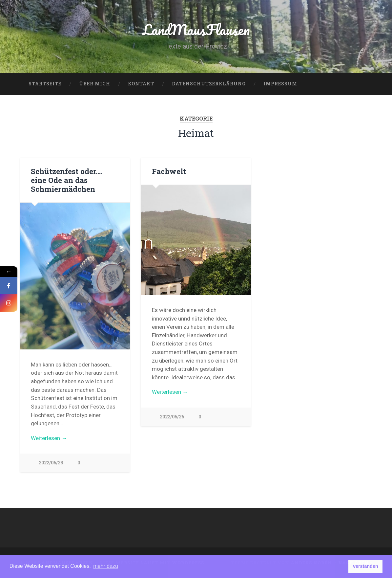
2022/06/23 (51, 463)
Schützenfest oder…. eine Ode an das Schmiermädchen (67, 180)
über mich (95, 84)
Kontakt (141, 84)
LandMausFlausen (196, 29)
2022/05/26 (172, 417)
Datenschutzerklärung (209, 84)
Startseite (45, 84)
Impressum (280, 84)
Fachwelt (169, 171)
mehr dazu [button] (106, 566)
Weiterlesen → (49, 438)
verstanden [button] (366, 566)
